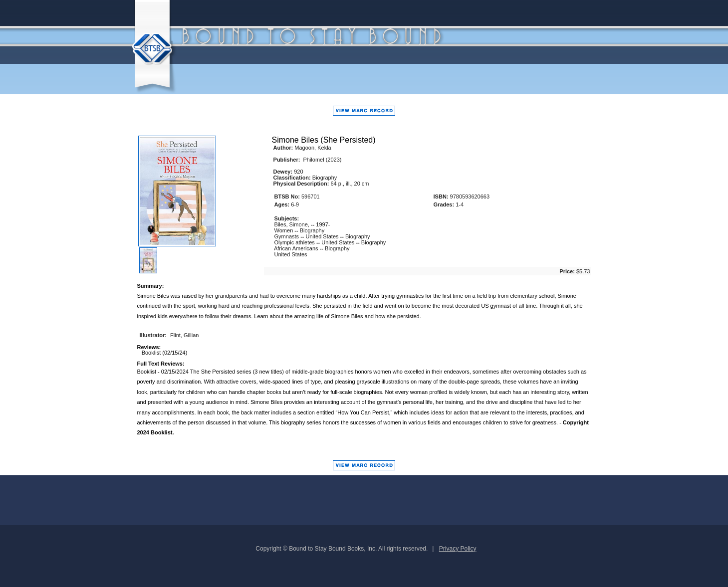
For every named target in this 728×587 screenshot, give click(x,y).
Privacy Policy (458, 549)
